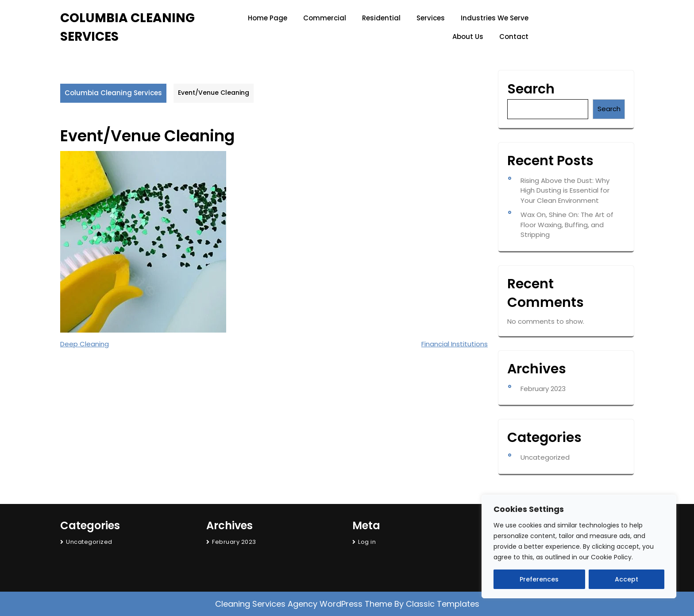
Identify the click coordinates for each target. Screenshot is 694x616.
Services (431, 18)
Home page (268, 18)
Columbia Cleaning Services (113, 93)
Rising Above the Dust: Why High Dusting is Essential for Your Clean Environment (565, 190)
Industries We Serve (495, 18)
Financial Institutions (455, 344)
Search (531, 89)
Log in (367, 542)
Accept (627, 579)
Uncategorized (545, 457)
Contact (514, 37)
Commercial (325, 18)
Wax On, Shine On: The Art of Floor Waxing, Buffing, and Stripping (567, 225)
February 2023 (543, 389)
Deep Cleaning (85, 344)
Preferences (539, 579)
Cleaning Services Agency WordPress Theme (305, 604)
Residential (381, 18)
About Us (468, 37)
